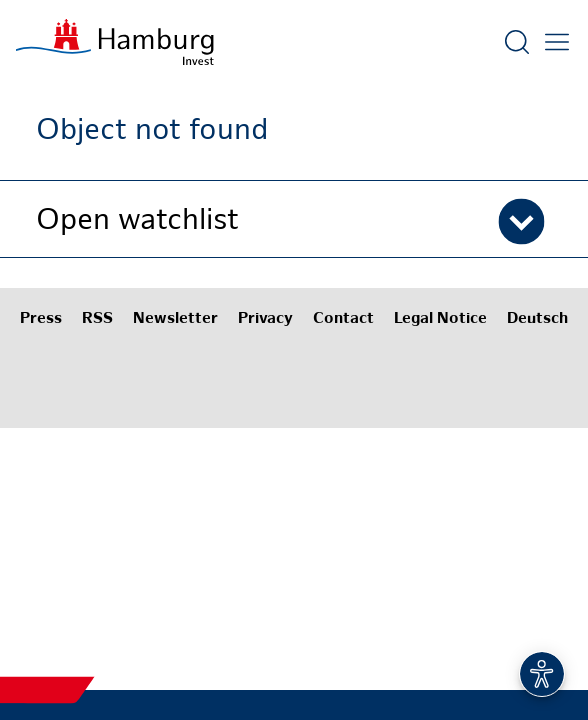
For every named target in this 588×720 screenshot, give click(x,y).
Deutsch (537, 319)
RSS (97, 319)
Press (41, 319)
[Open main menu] (557, 42)
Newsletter (175, 319)
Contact (343, 319)
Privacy (265, 319)
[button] (294, 219)
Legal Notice (440, 319)
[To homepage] (115, 42)
